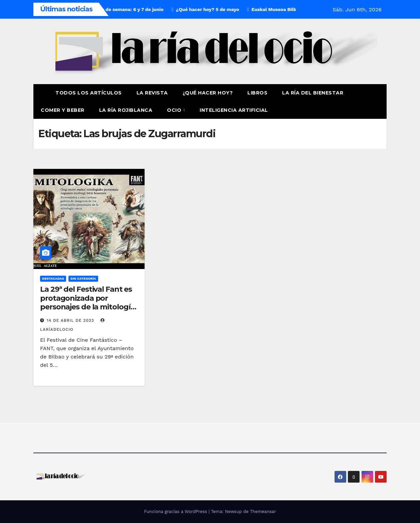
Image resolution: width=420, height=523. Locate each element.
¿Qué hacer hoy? (208, 93)
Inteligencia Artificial (234, 110)
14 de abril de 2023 (71, 320)
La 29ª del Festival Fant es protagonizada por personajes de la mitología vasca (87, 302)
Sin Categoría (83, 279)
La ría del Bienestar (313, 93)
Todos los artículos (89, 93)
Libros (257, 93)
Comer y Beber (63, 110)
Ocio (175, 110)
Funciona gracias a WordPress (176, 511)
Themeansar (263, 511)
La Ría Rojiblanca (126, 110)
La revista (152, 93)
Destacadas (53, 279)
